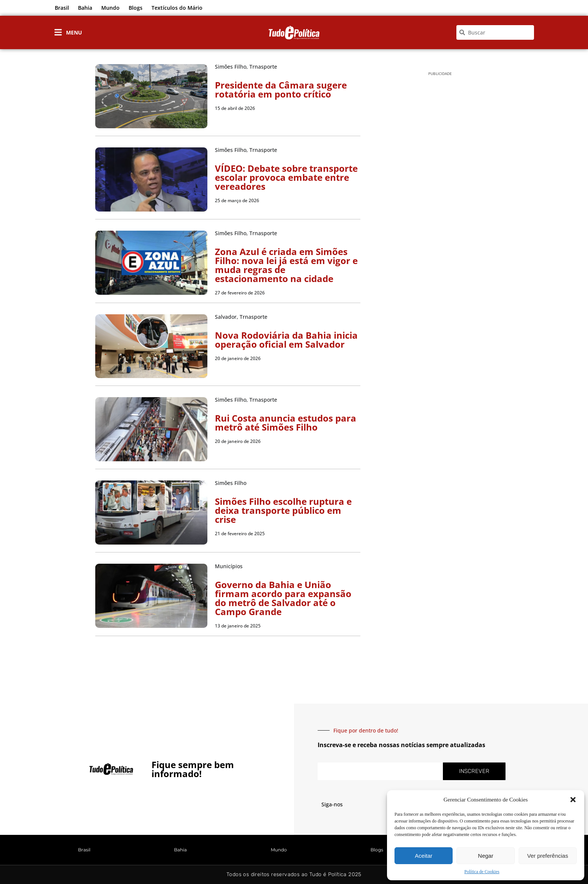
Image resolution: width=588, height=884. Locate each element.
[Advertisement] (440, 199)
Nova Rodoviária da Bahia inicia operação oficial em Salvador (286, 340)
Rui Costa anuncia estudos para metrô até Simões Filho (286, 422)
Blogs (136, 8)
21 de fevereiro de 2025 (240, 534)
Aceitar (424, 856)
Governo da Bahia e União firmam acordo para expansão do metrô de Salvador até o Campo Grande (283, 598)
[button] (573, 800)
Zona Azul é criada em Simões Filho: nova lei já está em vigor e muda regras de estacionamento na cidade (286, 265)
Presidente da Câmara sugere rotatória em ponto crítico (281, 89)
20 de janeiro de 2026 (238, 358)
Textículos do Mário (177, 8)
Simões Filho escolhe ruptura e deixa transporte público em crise (283, 510)
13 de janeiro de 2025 (238, 626)
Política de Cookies (482, 872)
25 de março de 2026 (237, 200)
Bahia (85, 8)
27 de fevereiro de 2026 (240, 293)
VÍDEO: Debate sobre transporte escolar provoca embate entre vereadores (286, 177)
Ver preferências (548, 856)
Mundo (110, 8)
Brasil (62, 8)
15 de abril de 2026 (235, 108)
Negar (486, 856)
